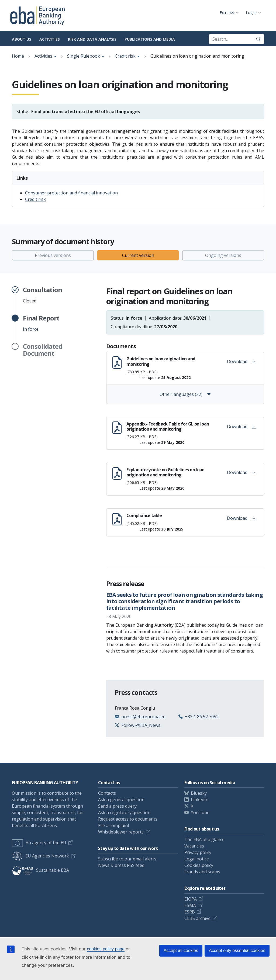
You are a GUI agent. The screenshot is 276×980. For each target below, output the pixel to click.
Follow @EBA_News (141, 725)
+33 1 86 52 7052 (202, 717)
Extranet (227, 13)
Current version (138, 255)
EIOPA (191, 899)
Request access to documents (128, 819)
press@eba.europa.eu (143, 717)
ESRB (190, 912)
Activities (50, 39)
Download (241, 361)
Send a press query (117, 806)
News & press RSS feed (121, 865)
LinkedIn (200, 800)
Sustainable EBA (40, 870)
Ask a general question (121, 800)
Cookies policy (199, 865)
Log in (251, 13)
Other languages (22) (185, 394)
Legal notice (197, 859)
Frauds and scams (202, 872)
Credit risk (125, 56)
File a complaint (114, 825)
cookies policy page (106, 949)
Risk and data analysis (92, 39)
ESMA (190, 905)
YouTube (200, 812)
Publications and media (150, 39)
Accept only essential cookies (237, 951)
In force (41, 323)
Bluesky (199, 793)
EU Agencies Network (40, 856)
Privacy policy (198, 852)
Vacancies (194, 846)
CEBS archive (197, 918)
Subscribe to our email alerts (127, 859)
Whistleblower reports (121, 832)
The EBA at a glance (204, 839)
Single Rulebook (84, 56)
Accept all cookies (181, 951)
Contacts (107, 793)
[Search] (258, 39)
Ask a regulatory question (124, 812)
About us (22, 39)
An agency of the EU (39, 843)
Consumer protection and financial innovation (71, 193)
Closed (42, 295)
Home (18, 56)
